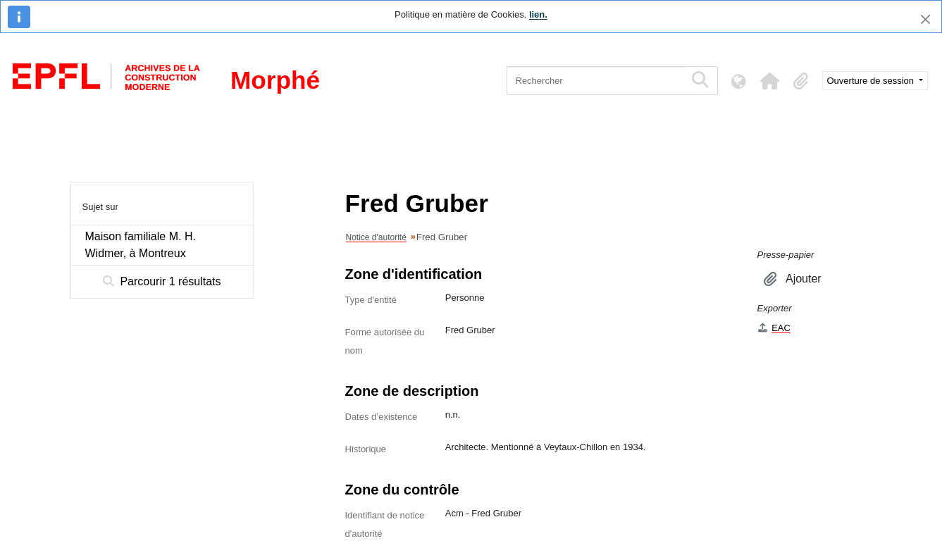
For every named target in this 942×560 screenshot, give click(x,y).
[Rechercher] (596, 81)
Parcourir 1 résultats (162, 281)
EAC (774, 328)
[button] (770, 81)
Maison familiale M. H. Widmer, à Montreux (141, 245)
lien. (538, 14)
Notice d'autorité (376, 237)
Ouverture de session (872, 81)
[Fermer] (925, 19)
